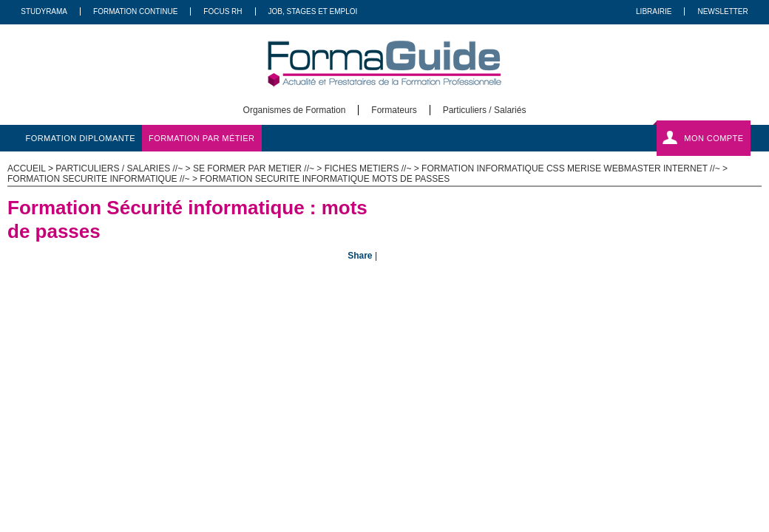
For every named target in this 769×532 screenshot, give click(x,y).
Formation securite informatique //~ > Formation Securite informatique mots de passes (228, 179)
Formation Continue (135, 11)
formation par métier (201, 138)
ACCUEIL (27, 168)
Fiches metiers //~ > (373, 168)
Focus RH (223, 11)
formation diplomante (81, 138)
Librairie (654, 11)
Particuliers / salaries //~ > (124, 168)
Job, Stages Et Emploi (313, 11)
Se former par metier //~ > (259, 168)
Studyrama (44, 11)
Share (360, 256)
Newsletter (722, 11)
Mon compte (714, 138)
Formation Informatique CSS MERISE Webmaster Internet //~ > (575, 168)
